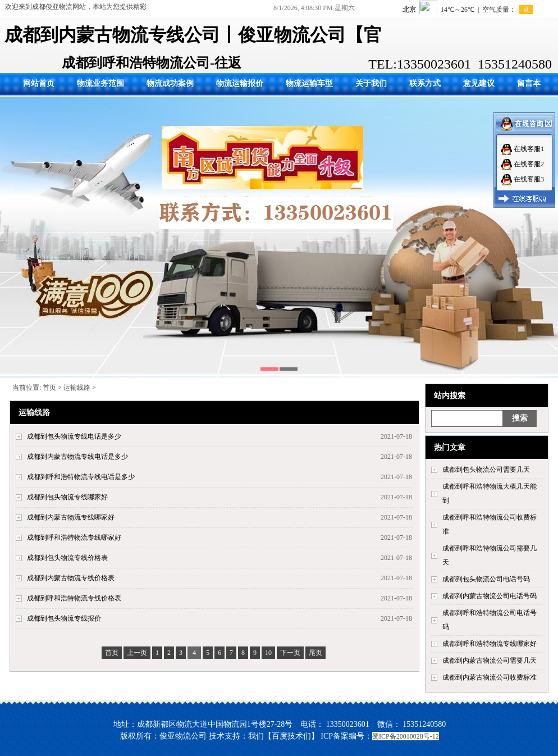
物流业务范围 (100, 83)
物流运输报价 (240, 83)
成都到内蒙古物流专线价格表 (71, 578)
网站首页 (39, 83)
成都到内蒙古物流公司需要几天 (490, 661)
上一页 (137, 653)
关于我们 (371, 83)
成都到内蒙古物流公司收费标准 (490, 677)
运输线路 (77, 388)
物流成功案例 (170, 83)
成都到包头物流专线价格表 (67, 558)
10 (268, 653)
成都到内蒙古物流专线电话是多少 (77, 457)
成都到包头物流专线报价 (64, 618)
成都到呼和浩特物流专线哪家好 (490, 644)
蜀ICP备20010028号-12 (406, 736)
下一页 (290, 653)
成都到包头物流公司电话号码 (486, 579)
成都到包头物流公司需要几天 (486, 470)
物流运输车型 (309, 83)
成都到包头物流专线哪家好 (67, 497)
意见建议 (479, 83)
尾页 (315, 653)
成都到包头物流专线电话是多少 (74, 436)
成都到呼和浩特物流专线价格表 (74, 598)
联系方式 (425, 83)
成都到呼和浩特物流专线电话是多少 (81, 477)
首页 (49, 388)
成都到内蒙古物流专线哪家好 (71, 517)
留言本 (529, 83)
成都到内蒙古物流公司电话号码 (490, 596)
